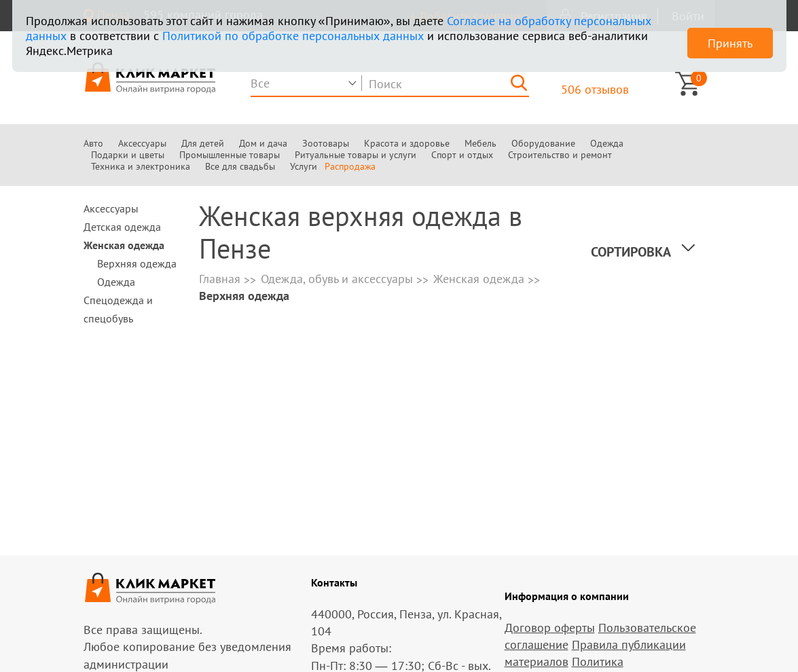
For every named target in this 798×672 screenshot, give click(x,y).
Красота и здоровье (407, 143)
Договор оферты (550, 628)
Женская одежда (124, 245)
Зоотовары (326, 143)
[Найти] (519, 83)
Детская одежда (122, 227)
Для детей (203, 143)
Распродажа (350, 166)
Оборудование (543, 143)
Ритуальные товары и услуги (356, 155)
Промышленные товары (230, 155)
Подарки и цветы (128, 155)
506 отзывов (595, 89)
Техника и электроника (141, 166)
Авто (93, 143)
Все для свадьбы (240, 166)
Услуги (304, 166)
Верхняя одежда (137, 263)
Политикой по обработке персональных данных (293, 36)
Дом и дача (263, 143)
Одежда (607, 143)
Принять (730, 43)
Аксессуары (142, 143)
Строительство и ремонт (560, 155)
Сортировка (631, 252)
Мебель (480, 143)
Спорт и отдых (462, 155)
